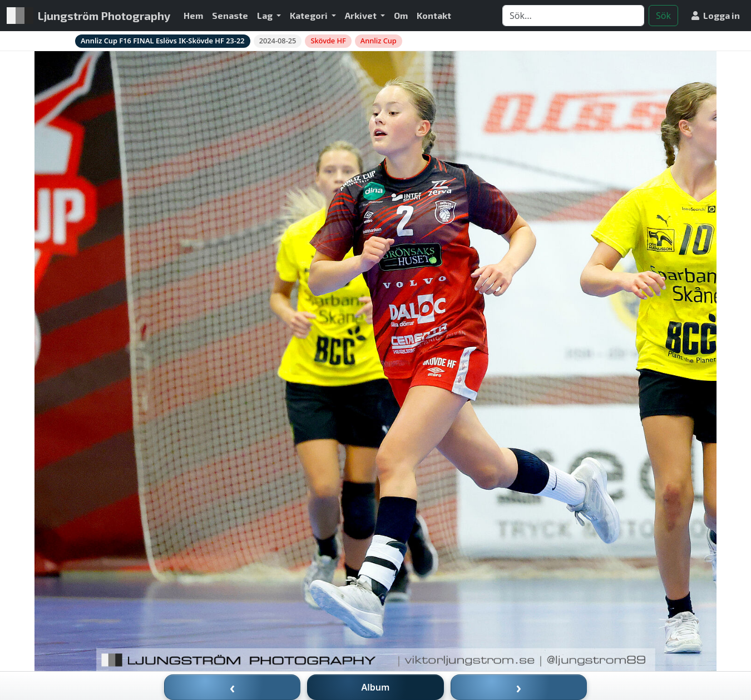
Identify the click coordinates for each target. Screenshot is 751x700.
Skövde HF (328, 41)
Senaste (230, 15)
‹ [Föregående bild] (233, 687)
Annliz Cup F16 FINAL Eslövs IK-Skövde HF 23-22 (163, 41)
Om (401, 15)
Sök (663, 16)
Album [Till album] (376, 687)
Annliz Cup (379, 41)
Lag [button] (266, 15)
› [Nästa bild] (519, 687)
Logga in (716, 15)
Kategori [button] (310, 15)
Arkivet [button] (362, 15)
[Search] (573, 16)
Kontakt (434, 15)
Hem (193, 15)
